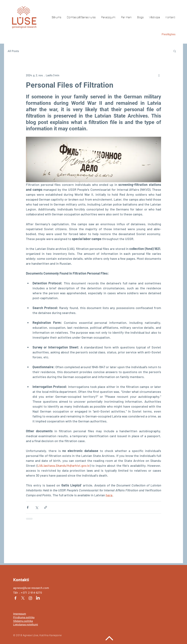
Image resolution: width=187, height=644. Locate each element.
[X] (23, 598)
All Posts (13, 51)
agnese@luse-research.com (31, 588)
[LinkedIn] (38, 598)
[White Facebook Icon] (15, 598)
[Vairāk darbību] (159, 75)
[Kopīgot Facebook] (28, 507)
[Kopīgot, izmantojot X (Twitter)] (37, 507)
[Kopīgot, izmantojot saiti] (46, 507)
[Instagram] (30, 598)
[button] (175, 51)
